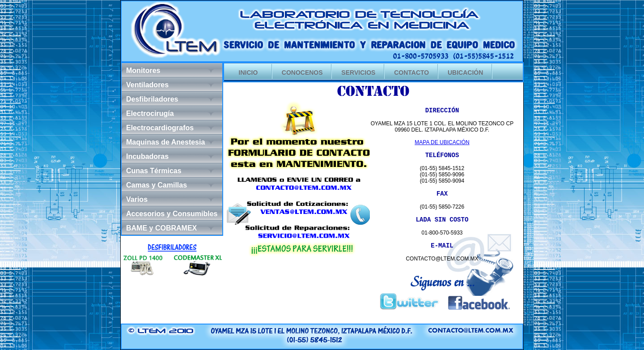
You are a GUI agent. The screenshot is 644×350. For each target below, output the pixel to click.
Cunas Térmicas (154, 171)
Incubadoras (147, 156)
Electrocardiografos (160, 128)
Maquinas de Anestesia (165, 142)
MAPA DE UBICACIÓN (442, 142)
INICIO (248, 73)
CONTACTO (411, 73)
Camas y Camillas (157, 185)
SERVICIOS (358, 73)
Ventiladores (147, 85)
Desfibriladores (152, 99)
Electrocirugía (150, 113)
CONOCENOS (302, 73)
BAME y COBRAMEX (161, 228)
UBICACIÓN (465, 73)
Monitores (143, 70)
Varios (137, 199)
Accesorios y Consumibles (172, 214)
